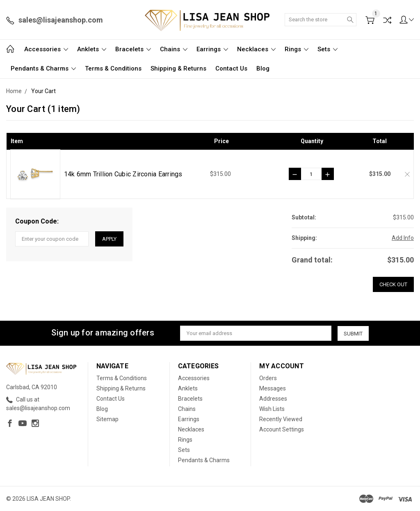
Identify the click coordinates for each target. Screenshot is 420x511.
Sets (328, 49)
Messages (273, 388)
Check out (393, 284)
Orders (268, 378)
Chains (174, 49)
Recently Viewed (281, 419)
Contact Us (231, 68)
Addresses (273, 399)
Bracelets (133, 49)
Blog (263, 68)
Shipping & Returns (178, 68)
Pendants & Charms (43, 68)
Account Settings (282, 429)
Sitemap (107, 419)
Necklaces (256, 49)
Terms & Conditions (113, 68)
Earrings (212, 49)
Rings (297, 49)
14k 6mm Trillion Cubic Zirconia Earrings (123, 174)
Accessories (46, 49)
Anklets (92, 49)
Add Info (403, 238)
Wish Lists (272, 409)
